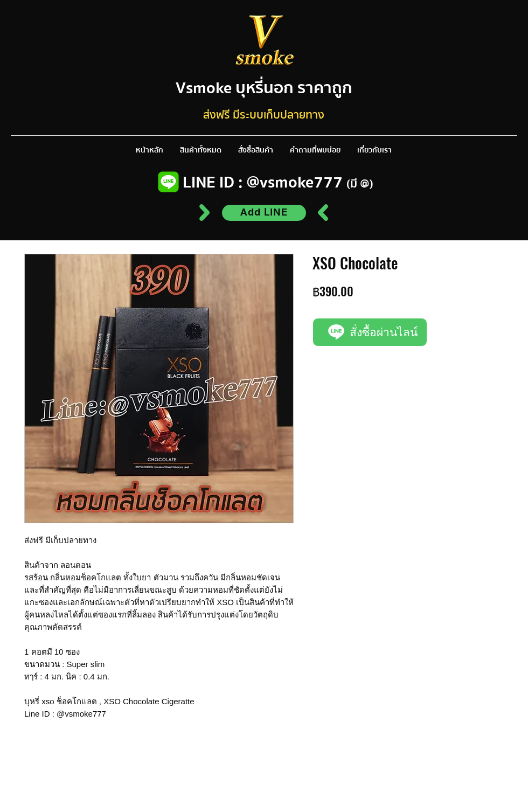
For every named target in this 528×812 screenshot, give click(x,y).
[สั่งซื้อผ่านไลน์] (370, 332)
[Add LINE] (264, 213)
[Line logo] (168, 182)
